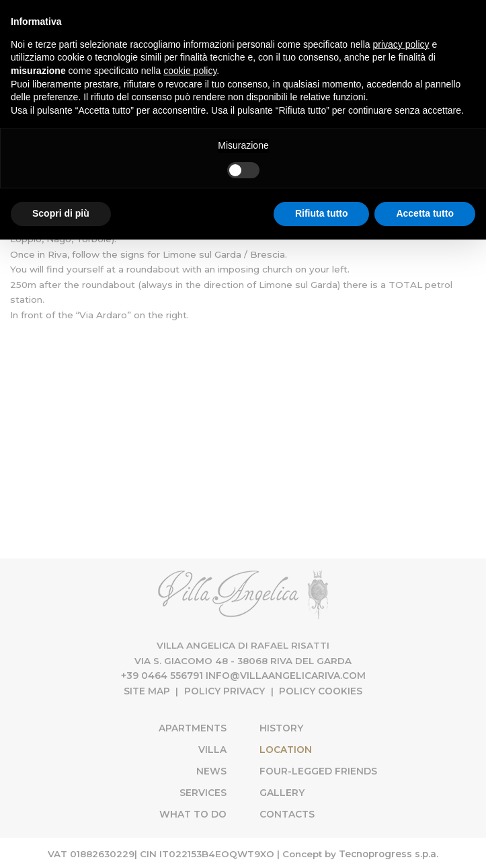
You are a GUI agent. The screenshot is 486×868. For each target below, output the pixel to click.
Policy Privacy (225, 691)
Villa (214, 748)
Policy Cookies (320, 691)
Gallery (281, 791)
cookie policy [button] (190, 71)
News (212, 770)
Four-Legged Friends (318, 770)
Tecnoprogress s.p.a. (389, 851)
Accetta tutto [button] (425, 213)
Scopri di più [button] (61, 213)
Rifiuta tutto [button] (322, 213)
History (281, 727)
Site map (148, 691)
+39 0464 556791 (163, 676)
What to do (194, 812)
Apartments (193, 727)
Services (204, 791)
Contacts (287, 812)
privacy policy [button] (401, 44)
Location (326, 747)
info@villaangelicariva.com (285, 676)
